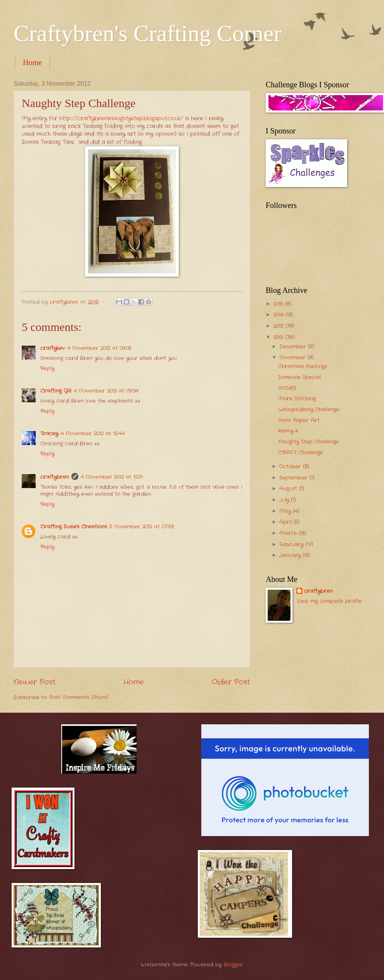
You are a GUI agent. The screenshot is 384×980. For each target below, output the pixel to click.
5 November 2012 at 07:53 (142, 527)
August (289, 489)
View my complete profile (329, 601)
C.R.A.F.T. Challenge (301, 453)
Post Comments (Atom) (79, 697)
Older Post (231, 682)
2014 (279, 315)
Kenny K (288, 431)
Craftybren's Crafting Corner (148, 33)
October (291, 467)
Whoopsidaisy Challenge (309, 409)
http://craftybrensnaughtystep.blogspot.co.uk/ (121, 119)
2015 (279, 304)
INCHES (287, 388)
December (294, 347)
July (285, 500)
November (293, 358)
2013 (279, 326)
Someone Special (299, 377)
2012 (279, 337)
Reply (47, 368)
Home (32, 62)
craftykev (53, 348)
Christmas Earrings (303, 366)
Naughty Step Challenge (309, 442)
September (294, 478)
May (286, 511)
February (292, 545)
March (289, 533)
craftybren (55, 477)
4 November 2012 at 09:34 (106, 391)
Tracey (49, 434)
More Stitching (297, 399)
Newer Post (35, 682)
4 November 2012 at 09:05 (99, 348)
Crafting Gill (56, 391)
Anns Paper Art (299, 420)
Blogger (233, 965)
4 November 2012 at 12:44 (93, 434)
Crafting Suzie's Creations (74, 527)
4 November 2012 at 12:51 (112, 477)
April (286, 522)
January (291, 555)
